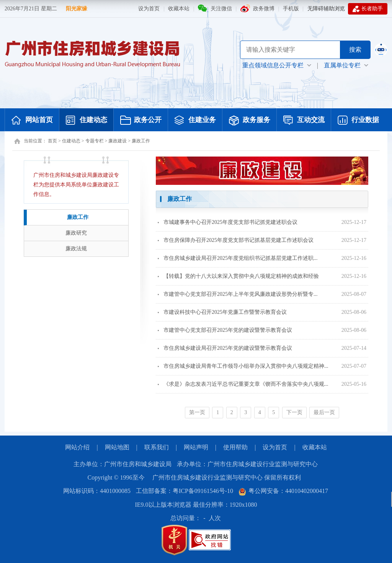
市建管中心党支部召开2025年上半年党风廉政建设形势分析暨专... (238, 294)
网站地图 (117, 447)
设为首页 (149, 9)
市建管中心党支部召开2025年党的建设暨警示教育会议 (225, 330)
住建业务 (195, 121)
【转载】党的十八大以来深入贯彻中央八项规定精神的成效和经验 (238, 276)
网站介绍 (77, 447)
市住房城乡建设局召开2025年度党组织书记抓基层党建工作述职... (238, 258)
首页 (52, 141)
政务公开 (141, 121)
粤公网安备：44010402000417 (283, 491)
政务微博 (264, 9)
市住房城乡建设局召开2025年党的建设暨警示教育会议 (225, 348)
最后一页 (324, 412)
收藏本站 (179, 9)
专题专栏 (95, 141)
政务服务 (250, 121)
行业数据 (358, 121)
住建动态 (87, 121)
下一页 (294, 412)
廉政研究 (76, 233)
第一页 (197, 412)
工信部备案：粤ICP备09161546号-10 (185, 491)
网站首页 (32, 121)
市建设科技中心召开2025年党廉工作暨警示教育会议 (222, 312)
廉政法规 (76, 249)
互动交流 (304, 121)
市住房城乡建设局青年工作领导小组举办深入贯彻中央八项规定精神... (243, 366)
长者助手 (368, 9)
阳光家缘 (77, 9)
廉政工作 (141, 141)
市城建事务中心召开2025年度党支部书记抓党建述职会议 (228, 222)
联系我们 (157, 447)
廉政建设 (118, 141)
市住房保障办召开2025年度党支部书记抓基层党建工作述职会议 (236, 240)
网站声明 (196, 447)
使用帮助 (235, 447)
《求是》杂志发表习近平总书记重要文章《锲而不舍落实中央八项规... (243, 384)
